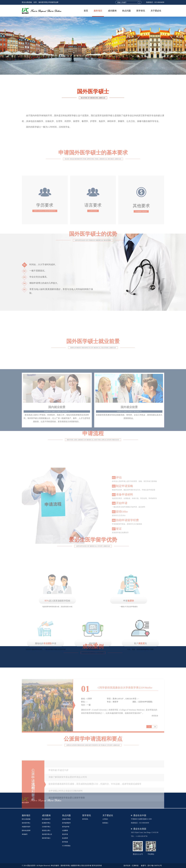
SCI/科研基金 (66, 846)
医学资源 (65, 842)
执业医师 (65, 838)
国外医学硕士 (46, 838)
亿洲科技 (135, 866)
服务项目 (98, 11)
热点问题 (126, 11)
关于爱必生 (156, 11)
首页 (86, 11)
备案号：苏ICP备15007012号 (151, 866)
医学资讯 (141, 11)
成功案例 (112, 11)
